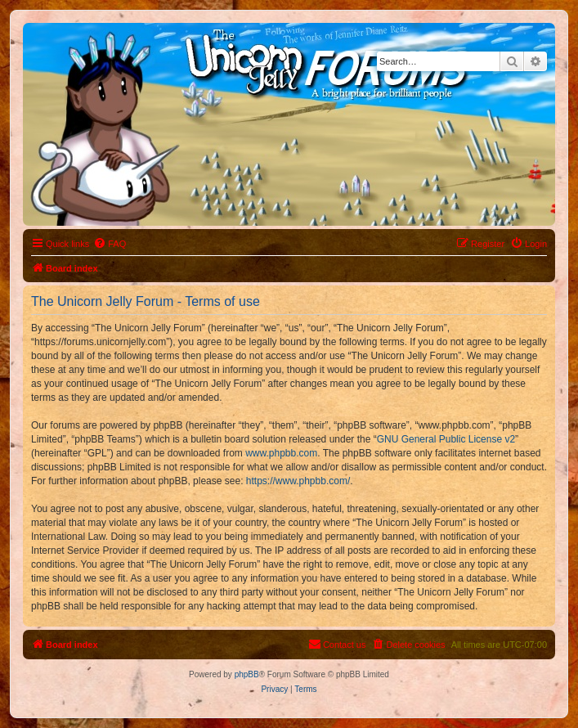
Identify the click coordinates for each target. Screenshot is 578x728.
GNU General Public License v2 (446, 439)
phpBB (247, 674)
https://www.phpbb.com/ (298, 481)
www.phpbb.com (281, 453)
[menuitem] (110, 244)
